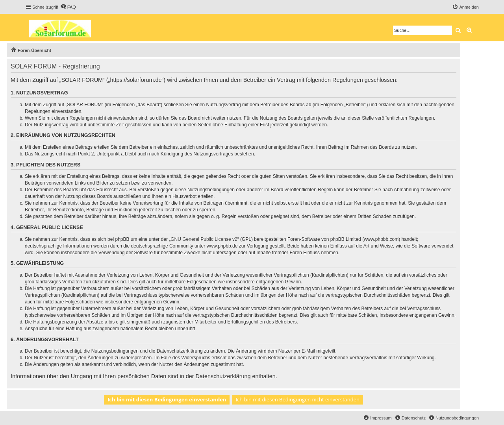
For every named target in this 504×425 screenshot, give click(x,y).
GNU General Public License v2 (204, 239)
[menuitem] (68, 7)
